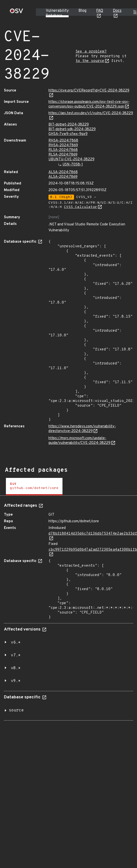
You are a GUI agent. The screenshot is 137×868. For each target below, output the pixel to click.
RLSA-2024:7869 (63, 155)
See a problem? (91, 52)
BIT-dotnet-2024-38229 (69, 125)
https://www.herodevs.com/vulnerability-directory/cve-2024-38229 (82, 429)
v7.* (16, 655)
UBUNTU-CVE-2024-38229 (71, 159)
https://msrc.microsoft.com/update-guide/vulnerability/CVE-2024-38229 (79, 441)
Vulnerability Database (57, 13)
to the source (90, 61)
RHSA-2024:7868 (63, 141)
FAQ (100, 11)
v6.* (16, 643)
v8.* (16, 668)
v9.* (16, 681)
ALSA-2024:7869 (63, 177)
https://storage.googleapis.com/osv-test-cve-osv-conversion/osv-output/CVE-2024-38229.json (89, 104)
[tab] (34, 487)
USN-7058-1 (73, 165)
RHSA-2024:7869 (63, 145)
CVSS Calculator (81, 207)
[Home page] (16, 12)
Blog (82, 11)
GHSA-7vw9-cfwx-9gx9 (68, 134)
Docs (117, 11)
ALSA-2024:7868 (63, 172)
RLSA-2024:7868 (63, 150)
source (16, 710)
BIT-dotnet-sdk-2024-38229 (72, 129)
